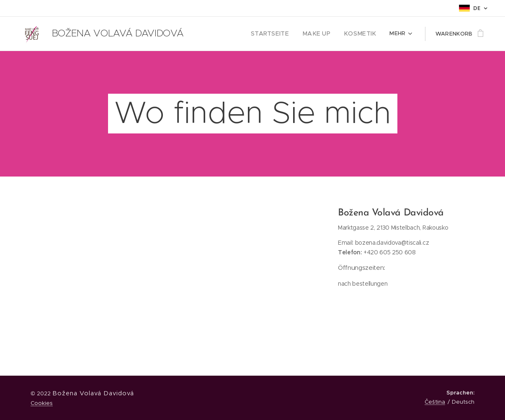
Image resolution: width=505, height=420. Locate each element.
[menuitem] (280, 34)
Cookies (42, 403)
